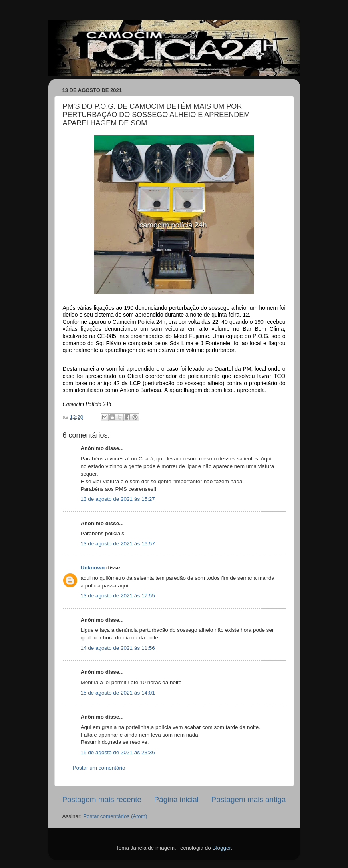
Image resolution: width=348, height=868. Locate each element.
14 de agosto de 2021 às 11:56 (118, 648)
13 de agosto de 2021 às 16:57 (118, 544)
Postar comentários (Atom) (115, 816)
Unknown (93, 568)
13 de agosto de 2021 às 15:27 (118, 499)
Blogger (221, 848)
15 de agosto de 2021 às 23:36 (118, 752)
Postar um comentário (99, 768)
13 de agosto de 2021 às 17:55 (118, 596)
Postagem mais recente (102, 799)
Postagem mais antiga (249, 799)
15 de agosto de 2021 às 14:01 (118, 693)
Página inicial (176, 799)
